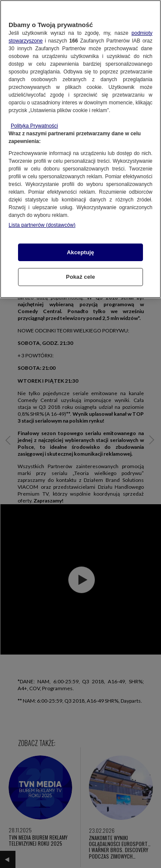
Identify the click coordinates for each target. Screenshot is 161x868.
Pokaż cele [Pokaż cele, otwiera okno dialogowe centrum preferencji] (81, 277)
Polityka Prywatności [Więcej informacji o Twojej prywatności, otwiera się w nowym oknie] (34, 126)
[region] (80, 149)
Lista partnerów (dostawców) (42, 225)
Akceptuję (80, 252)
